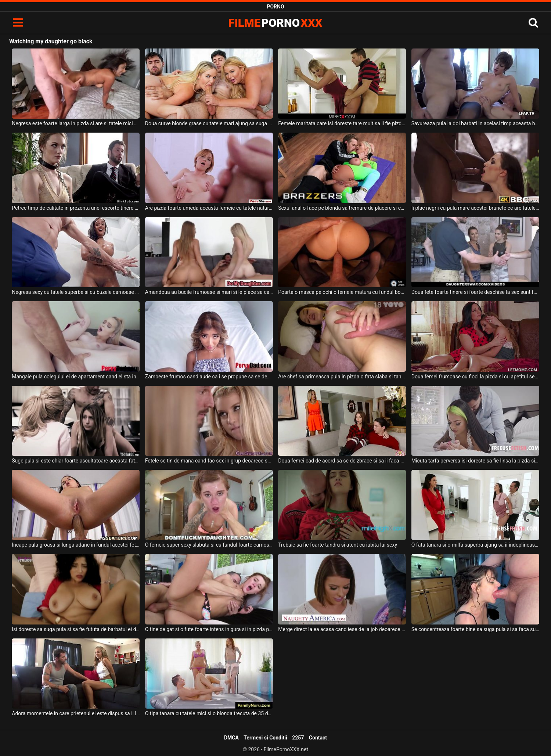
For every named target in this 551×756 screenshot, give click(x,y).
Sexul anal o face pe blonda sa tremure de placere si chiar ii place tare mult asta (342, 208)
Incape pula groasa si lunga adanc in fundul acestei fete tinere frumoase (76, 545)
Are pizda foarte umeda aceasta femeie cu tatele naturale (209, 208)
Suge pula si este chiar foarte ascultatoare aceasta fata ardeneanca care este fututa (76, 461)
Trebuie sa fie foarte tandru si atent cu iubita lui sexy (338, 545)
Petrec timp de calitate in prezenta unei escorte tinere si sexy (76, 208)
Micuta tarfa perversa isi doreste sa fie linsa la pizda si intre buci (475, 461)
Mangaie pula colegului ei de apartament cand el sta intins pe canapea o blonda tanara (76, 377)
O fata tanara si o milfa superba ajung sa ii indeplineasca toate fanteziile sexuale (475, 545)
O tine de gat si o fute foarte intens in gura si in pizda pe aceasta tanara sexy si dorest (209, 629)
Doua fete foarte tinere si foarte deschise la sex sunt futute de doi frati (475, 292)
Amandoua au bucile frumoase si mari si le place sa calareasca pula (209, 292)
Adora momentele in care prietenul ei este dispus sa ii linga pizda (76, 713)
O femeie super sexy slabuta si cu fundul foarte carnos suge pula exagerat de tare (209, 545)
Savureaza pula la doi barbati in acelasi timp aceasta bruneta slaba (475, 123)
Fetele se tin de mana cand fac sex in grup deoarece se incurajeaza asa (209, 461)
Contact (318, 738)
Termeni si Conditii (265, 738)
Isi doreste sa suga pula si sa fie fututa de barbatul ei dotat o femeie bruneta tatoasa (76, 629)
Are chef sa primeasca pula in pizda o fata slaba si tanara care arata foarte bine (342, 377)
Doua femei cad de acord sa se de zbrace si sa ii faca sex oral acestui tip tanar (342, 461)
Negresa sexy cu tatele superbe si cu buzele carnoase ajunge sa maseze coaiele (76, 292)
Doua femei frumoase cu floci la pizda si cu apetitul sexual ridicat (475, 377)
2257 (298, 738)
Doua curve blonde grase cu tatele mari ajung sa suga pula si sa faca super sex (209, 123)
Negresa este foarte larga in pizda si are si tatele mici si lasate (76, 123)
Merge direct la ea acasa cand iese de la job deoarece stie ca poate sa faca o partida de (342, 629)
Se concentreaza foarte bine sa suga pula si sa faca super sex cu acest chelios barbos (475, 629)
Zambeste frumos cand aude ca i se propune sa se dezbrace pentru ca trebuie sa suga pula (209, 377)
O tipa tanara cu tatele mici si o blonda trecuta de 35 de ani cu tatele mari (209, 713)
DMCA (231, 738)
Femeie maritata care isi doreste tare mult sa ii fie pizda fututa (342, 123)
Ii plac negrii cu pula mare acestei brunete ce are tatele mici (475, 208)
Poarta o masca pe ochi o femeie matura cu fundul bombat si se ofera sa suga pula (342, 292)
